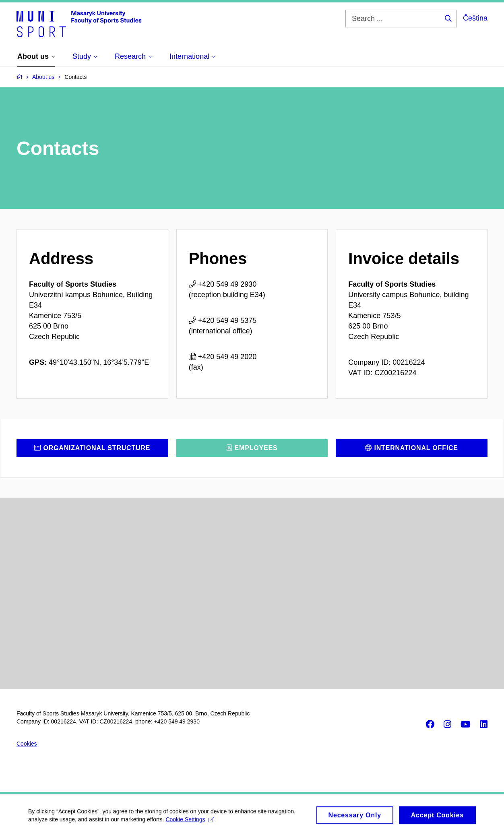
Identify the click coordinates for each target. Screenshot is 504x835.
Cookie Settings (190, 823)
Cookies (27, 744)
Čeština (475, 18)
